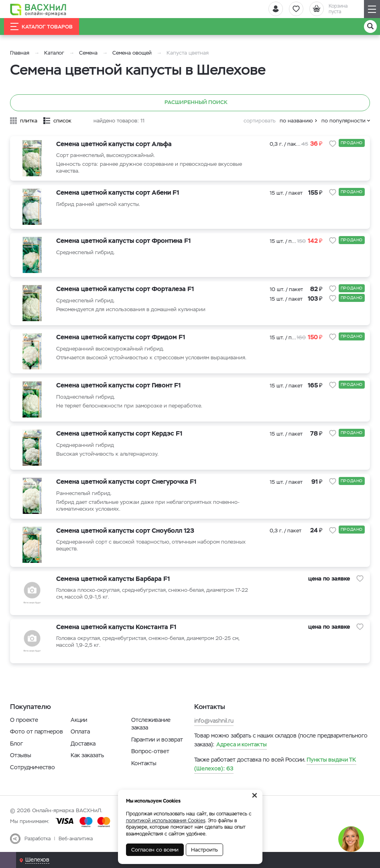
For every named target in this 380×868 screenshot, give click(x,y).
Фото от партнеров (37, 731)
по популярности (343, 121)
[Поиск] (370, 26)
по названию (296, 121)
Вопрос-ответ (150, 751)
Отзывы (21, 755)
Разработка (38, 839)
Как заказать (87, 755)
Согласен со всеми (155, 850)
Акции (79, 720)
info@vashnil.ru (214, 721)
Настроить (204, 850)
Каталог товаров (42, 26)
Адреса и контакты (242, 744)
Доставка (83, 744)
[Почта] (8, 860)
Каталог (54, 53)
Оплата (80, 731)
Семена (88, 53)
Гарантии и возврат (157, 740)
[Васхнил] (38, 9)
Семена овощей (132, 53)
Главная (20, 53)
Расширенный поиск (190, 103)
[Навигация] (372, 9)
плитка (29, 121)
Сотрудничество (33, 767)
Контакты (144, 763)
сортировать (260, 121)
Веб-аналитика (76, 839)
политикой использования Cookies (166, 821)
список (62, 121)
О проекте (24, 720)
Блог (16, 744)
